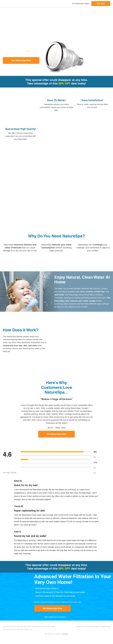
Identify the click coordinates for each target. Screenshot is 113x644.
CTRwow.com (27, 629)
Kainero (66, 634)
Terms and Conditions (92, 627)
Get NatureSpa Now (21, 60)
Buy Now (101, 3)
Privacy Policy (106, 627)
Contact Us (80, 627)
